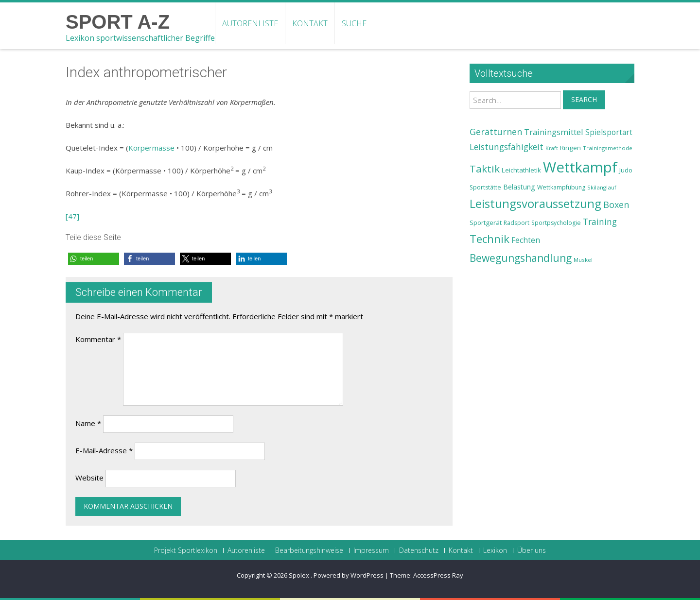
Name (88, 423)
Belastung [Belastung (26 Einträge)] (519, 187)
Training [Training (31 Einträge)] (600, 222)
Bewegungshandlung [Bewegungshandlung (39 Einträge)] (521, 258)
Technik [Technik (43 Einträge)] (490, 239)
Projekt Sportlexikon (186, 550)
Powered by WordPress (349, 575)
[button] (94, 259)
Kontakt (310, 23)
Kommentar (98, 339)
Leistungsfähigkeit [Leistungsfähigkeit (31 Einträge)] (507, 147)
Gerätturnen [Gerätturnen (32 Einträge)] (496, 132)
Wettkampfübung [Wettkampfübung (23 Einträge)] (561, 187)
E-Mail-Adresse (104, 450)
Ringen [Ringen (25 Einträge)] (570, 148)
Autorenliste (250, 23)
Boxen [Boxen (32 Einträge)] (616, 205)
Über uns (532, 550)
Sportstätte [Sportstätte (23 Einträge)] (485, 187)
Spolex (300, 575)
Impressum (371, 550)
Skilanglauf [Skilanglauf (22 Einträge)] (602, 187)
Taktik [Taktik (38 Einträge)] (485, 169)
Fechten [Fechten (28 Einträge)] (526, 240)
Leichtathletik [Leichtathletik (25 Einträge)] (521, 170)
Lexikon (495, 550)
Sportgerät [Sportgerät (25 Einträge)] (486, 223)
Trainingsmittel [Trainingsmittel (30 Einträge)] (554, 132)
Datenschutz (419, 550)
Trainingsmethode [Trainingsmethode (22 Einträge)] (608, 148)
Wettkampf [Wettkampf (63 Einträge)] (580, 167)
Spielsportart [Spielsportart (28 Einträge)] (609, 132)
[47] (72, 216)
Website (89, 478)
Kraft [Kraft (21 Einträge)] (552, 148)
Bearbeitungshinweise (309, 550)
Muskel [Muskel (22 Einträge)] (583, 260)
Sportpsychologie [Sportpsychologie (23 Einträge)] (556, 223)
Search (584, 99)
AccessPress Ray (438, 575)
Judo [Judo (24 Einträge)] (626, 170)
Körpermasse (151, 148)
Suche (354, 23)
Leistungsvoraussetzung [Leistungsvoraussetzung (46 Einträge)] (535, 204)
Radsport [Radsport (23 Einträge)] (516, 223)
